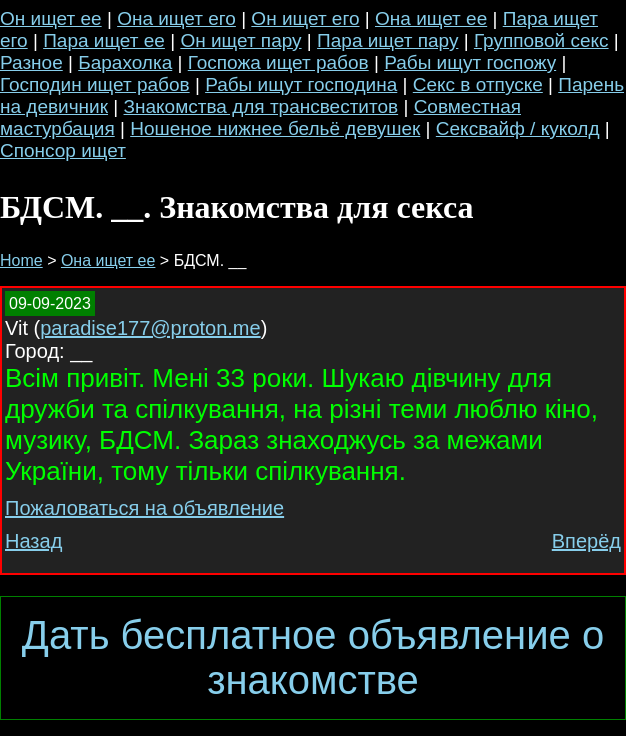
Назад (33, 541)
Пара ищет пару (387, 40)
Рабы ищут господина (301, 84)
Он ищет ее (51, 18)
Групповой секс (541, 40)
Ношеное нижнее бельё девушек (275, 128)
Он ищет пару (240, 40)
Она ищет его (176, 18)
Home (21, 260)
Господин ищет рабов (95, 84)
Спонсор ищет (63, 150)
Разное (31, 62)
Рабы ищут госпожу (470, 62)
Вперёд (586, 541)
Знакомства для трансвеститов (261, 106)
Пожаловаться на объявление (144, 508)
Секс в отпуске (478, 84)
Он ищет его (305, 18)
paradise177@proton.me (150, 328)
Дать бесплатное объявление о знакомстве (313, 657)
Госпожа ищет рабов (278, 62)
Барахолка (125, 62)
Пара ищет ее (104, 40)
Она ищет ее (431, 18)
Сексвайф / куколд (518, 128)
